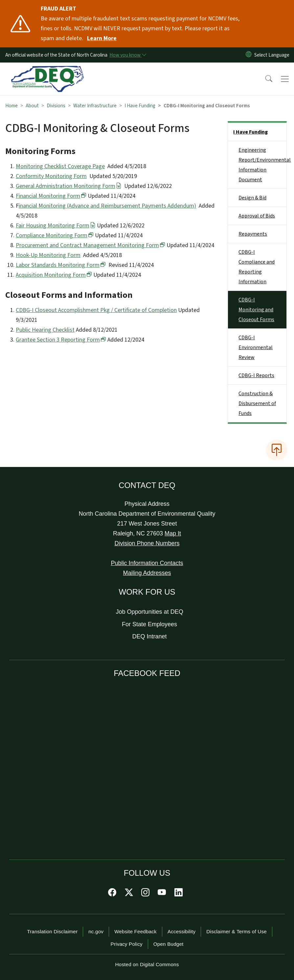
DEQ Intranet (150, 636)
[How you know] (127, 55)
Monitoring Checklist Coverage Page (60, 166)
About (32, 106)
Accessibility (181, 931)
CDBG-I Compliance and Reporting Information (257, 267)
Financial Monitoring (51, 196)
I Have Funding (140, 106)
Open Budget (169, 944)
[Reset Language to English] (249, 55)
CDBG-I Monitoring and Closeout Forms (256, 310)
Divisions (56, 106)
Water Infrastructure (95, 106)
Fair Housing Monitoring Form (56, 226)
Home (11, 106)
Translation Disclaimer (52, 931)
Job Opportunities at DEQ (150, 612)
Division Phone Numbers (147, 543)
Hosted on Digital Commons (147, 964)
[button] (264, 79)
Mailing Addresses (147, 573)
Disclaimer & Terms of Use (237, 931)
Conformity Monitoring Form (51, 176)
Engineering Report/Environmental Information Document (262, 165)
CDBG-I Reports (256, 375)
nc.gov (96, 931)
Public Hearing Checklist (45, 330)
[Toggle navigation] (285, 79)
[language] (273, 55)
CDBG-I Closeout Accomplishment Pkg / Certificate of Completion (96, 310)
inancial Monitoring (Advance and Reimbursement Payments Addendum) (107, 206)
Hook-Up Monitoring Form (48, 255)
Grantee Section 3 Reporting (61, 340)
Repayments (253, 234)
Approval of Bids (257, 216)
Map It (173, 533)
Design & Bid (252, 198)
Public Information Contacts (147, 563)
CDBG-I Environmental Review (256, 348)
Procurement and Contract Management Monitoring (90, 245)
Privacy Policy (126, 944)
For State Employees (149, 624)
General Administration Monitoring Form (69, 186)
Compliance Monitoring (55, 235)
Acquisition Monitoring (54, 275)
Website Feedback (136, 931)
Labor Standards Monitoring (61, 265)
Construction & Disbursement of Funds (257, 403)
